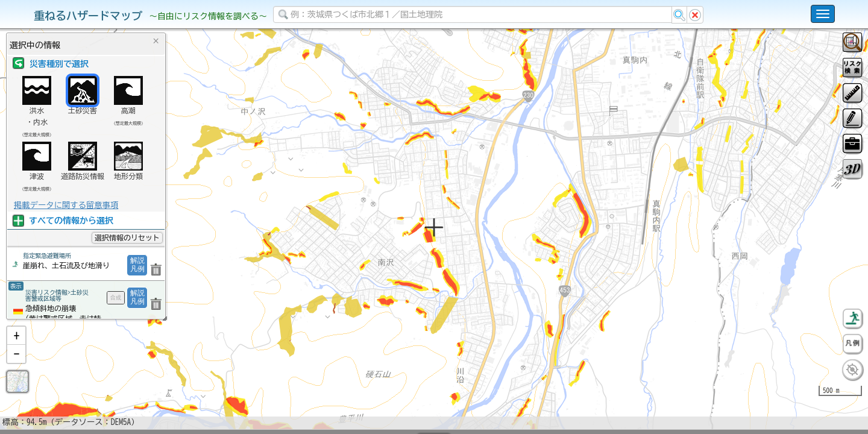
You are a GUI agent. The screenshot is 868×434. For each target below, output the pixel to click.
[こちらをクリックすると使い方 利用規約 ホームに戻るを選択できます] (823, 14)
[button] (16, 367)
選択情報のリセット (127, 237)
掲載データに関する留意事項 (66, 205)
